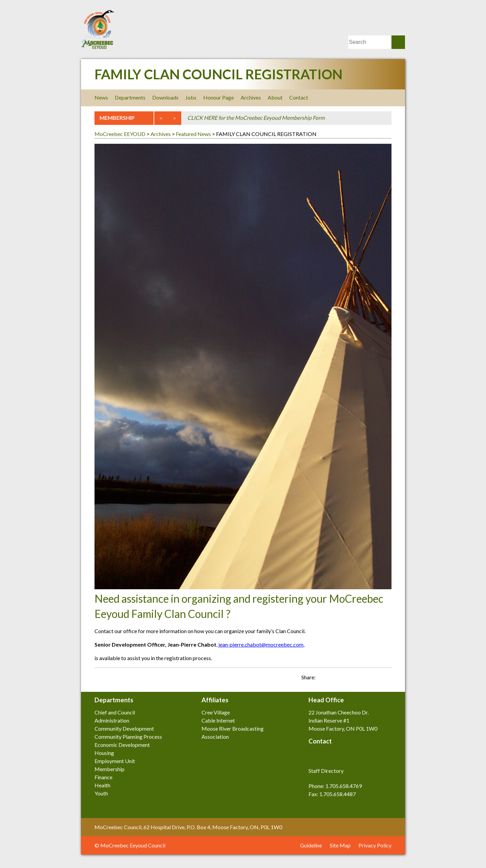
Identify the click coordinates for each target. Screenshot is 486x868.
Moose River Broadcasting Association (233, 733)
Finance (103, 777)
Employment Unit (115, 761)
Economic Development (122, 745)
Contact (299, 97)
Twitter (357, 98)
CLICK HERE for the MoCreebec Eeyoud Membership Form (256, 118)
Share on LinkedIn (361, 675)
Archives (251, 97)
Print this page (326, 675)
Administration (112, 720)
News (101, 97)
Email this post (337, 675)
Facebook (342, 98)
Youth (101, 793)
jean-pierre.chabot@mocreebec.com (261, 644)
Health (102, 785)
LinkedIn (372, 98)
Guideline (311, 845)
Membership (110, 769)
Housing (104, 753)
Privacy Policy (375, 845)
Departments (130, 97)
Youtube (387, 98)
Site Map (340, 845)
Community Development (124, 728)
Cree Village (216, 712)
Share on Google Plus (373, 675)
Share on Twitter (385, 675)
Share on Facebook (349, 675)
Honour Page (219, 97)
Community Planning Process (128, 737)
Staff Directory (326, 771)
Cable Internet (218, 720)
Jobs (191, 97)
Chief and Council (115, 712)
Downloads (165, 97)
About (275, 97)
